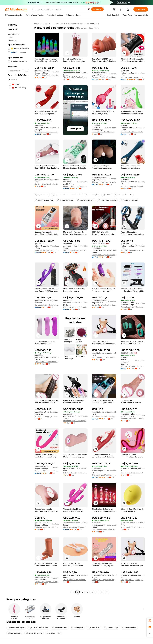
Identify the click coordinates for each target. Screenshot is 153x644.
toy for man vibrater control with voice (67, 195)
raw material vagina (16, 628)
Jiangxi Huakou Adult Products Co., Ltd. (104, 132)
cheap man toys (111, 628)
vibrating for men (59, 628)
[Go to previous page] (73, 592)
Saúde (45, 23)
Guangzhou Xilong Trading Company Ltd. (104, 529)
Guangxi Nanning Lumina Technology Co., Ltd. (104, 580)
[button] (89, 9)
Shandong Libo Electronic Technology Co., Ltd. (75, 250)
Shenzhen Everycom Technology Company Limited (75, 186)
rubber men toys (129, 628)
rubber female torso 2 (107, 200)
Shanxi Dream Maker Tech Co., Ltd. (47, 132)
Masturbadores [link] (93, 23)
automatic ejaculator (129, 200)
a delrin (107, 195)
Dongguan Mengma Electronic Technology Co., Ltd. (75, 307)
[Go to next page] (107, 592)
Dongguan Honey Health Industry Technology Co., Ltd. (47, 305)
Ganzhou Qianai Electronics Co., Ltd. (47, 184)
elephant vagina (54, 633)
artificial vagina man (86, 200)
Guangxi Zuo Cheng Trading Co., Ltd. (133, 580)
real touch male (15, 633)
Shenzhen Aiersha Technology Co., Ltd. (104, 416)
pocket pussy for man (44, 200)
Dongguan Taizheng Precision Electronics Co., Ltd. (104, 77)
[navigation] (19, 308)
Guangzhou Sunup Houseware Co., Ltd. (104, 357)
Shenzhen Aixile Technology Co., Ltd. (75, 421)
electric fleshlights (65, 200)
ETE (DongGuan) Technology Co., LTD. (75, 473)
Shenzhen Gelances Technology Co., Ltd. (133, 77)
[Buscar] (97, 9)
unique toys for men (34, 633)
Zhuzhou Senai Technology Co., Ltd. (47, 75)
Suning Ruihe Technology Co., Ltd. (104, 305)
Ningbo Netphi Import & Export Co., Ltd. (47, 582)
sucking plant (77, 628)
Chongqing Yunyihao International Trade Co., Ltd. (104, 182)
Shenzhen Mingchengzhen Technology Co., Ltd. (133, 250)
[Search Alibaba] (60, 9)
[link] (150, 621)
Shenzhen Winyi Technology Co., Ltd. (133, 366)
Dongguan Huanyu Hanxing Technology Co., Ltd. (104, 255)
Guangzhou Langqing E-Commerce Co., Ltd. (47, 416)
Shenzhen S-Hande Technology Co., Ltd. (47, 250)
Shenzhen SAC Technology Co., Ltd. (133, 473)
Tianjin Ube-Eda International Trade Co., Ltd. (75, 580)
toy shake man (42, 195)
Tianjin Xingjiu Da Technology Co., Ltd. (75, 77)
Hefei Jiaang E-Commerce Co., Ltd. (47, 362)
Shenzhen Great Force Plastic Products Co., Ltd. (133, 132)
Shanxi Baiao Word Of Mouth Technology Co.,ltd (75, 527)
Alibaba (37, 23)
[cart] (122, 10)
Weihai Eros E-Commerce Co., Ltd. (47, 527)
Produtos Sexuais (58, 23)
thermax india (94, 628)
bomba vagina (92, 195)
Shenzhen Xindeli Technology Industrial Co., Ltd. (104, 475)
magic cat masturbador (38, 628)
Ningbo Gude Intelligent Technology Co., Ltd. (133, 527)
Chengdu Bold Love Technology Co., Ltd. (133, 307)
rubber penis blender (124, 195)
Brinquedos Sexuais (76, 23)
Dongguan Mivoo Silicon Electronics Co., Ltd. (133, 418)
